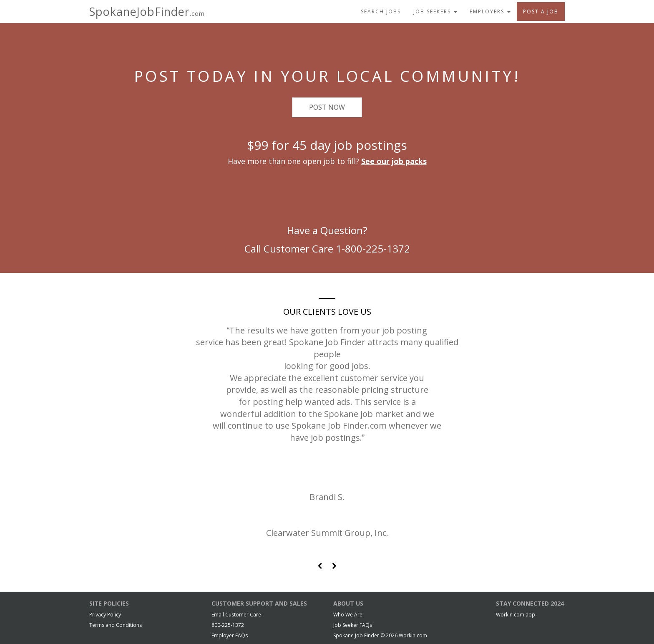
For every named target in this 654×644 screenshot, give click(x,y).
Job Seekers (435, 11)
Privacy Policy (105, 615)
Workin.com (413, 635)
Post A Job (541, 11)
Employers (490, 11)
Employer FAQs (230, 635)
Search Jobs (381, 11)
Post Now (327, 107)
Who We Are (348, 615)
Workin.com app (516, 615)
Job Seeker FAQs (353, 625)
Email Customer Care (236, 615)
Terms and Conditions (116, 625)
